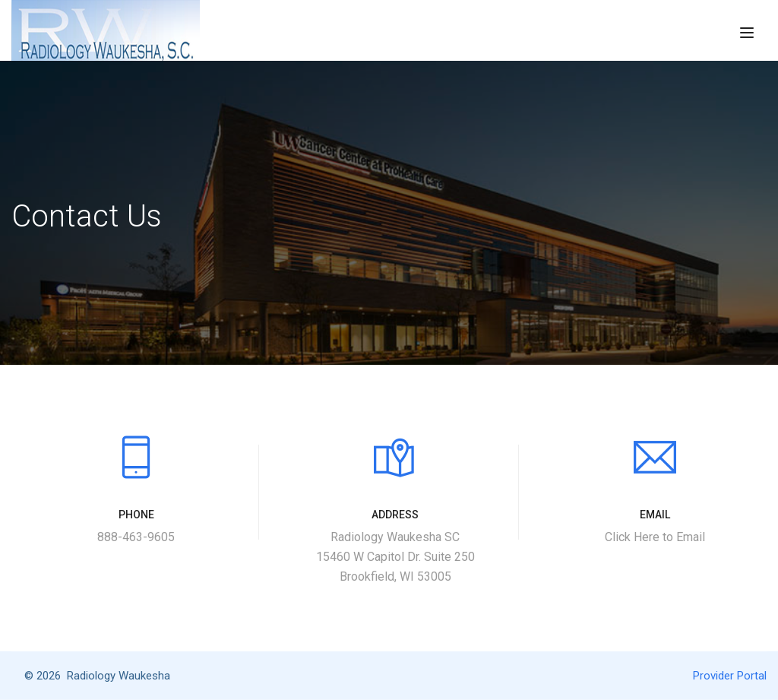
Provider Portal (730, 676)
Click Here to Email (655, 537)
